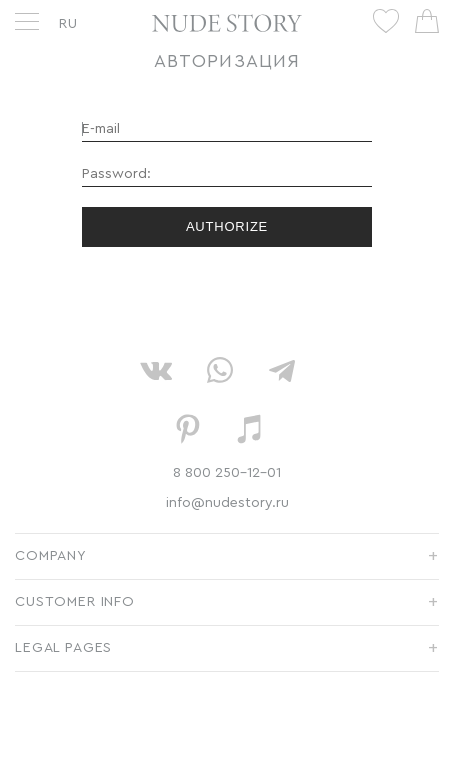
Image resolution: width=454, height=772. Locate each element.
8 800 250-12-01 (227, 473)
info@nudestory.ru (227, 503)
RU (68, 24)
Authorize (227, 226)
